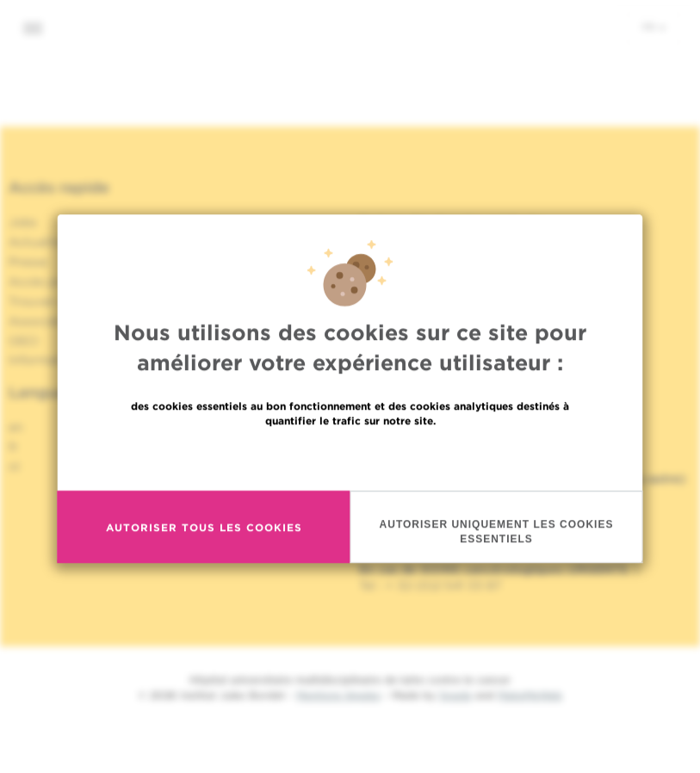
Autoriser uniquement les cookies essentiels (497, 583)
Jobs (23, 222)
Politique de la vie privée (432, 242)
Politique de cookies (419, 262)
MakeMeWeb (530, 695)
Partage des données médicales (453, 222)
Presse (28, 262)
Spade (455, 695)
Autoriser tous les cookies (204, 579)
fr (654, 27)
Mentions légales (338, 695)
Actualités (39, 242)
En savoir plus (350, 509)
